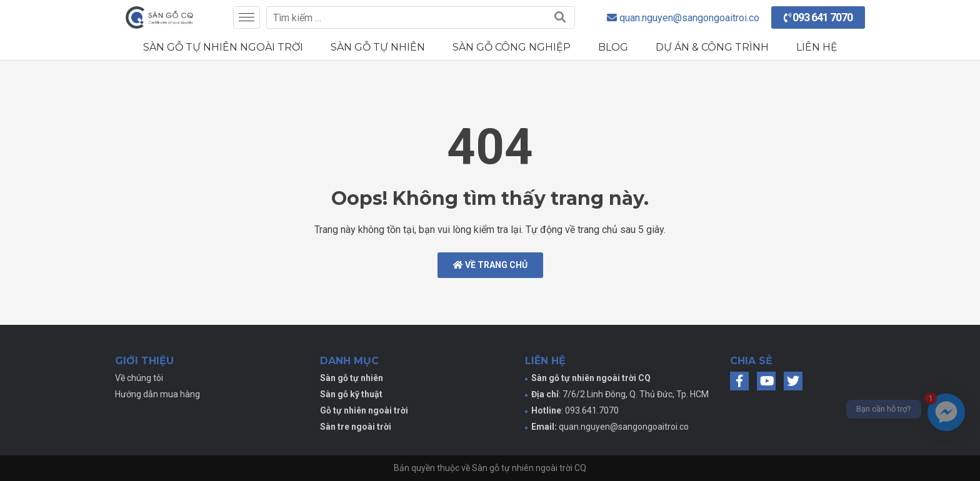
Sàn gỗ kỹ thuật (351, 394)
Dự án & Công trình (712, 47)
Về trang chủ (490, 265)
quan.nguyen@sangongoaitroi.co (624, 427)
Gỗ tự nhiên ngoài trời (364, 410)
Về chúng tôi (139, 378)
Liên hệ (817, 47)
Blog (613, 47)
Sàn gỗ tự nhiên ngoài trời (223, 47)
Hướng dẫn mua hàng (157, 394)
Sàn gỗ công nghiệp (512, 47)
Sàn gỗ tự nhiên (378, 47)
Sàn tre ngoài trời (356, 427)
